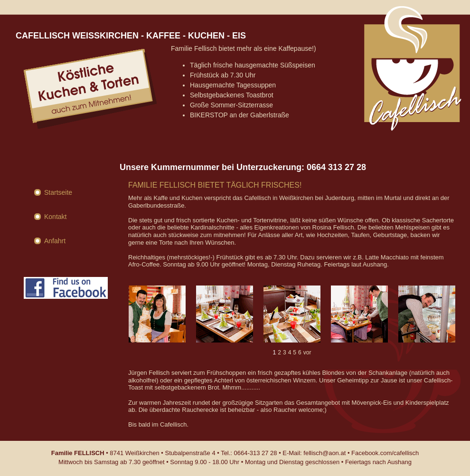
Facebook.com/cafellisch (385, 453)
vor (307, 352)
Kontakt (55, 217)
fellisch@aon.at (324, 453)
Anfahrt (55, 241)
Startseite (58, 192)
